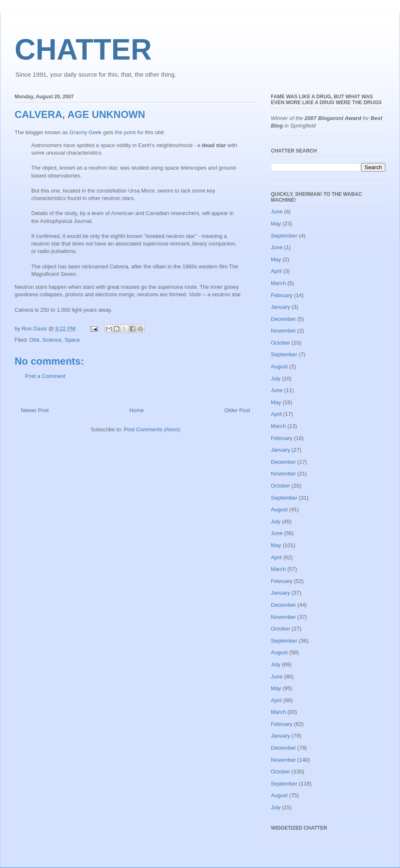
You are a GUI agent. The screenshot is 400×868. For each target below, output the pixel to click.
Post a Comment (45, 376)
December (283, 319)
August (279, 366)
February (282, 295)
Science (52, 340)
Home (137, 410)
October (280, 343)
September (284, 236)
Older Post (237, 410)
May (276, 224)
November (283, 331)
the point (125, 132)
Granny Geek (86, 132)
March (278, 283)
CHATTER (83, 50)
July (276, 379)
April (276, 271)
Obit (34, 340)
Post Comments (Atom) (152, 429)
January (280, 307)
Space (72, 340)
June (277, 211)
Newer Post (35, 410)
